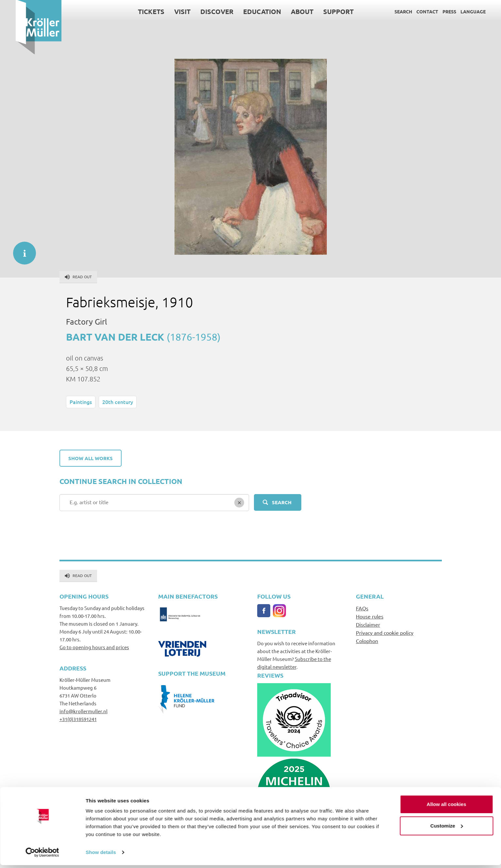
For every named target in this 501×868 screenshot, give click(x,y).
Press (434, 11)
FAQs (362, 608)
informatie (21, 250)
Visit (167, 11)
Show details (101, 855)
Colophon (367, 641)
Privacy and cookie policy (385, 633)
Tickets (136, 11)
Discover (201, 11)
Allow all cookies (447, 807)
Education (247, 11)
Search (388, 11)
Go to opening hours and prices (94, 647)
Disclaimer (368, 624)
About (287, 11)
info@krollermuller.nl (83, 711)
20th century (118, 402)
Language (458, 11)
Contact (412, 11)
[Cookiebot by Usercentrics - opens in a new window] (42, 855)
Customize (447, 828)
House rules (370, 616)
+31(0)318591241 (78, 719)
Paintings (81, 402)
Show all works (91, 458)
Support (323, 11)
